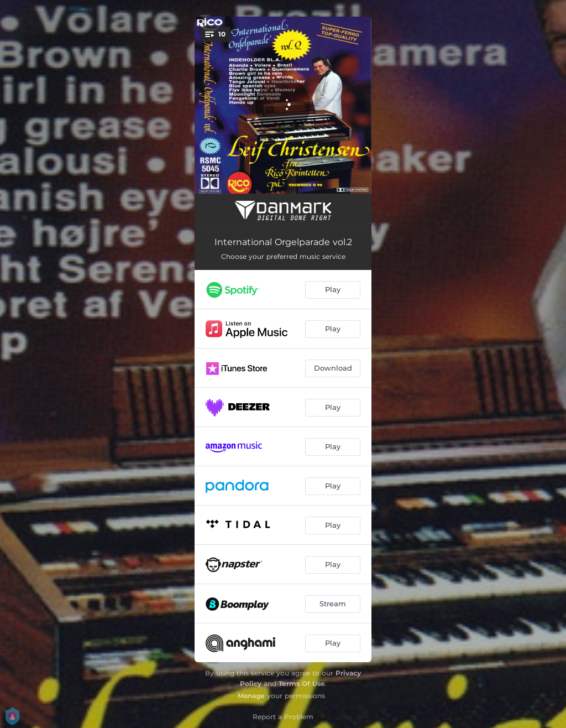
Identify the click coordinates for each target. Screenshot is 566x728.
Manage (251, 696)
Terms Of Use (302, 683)
